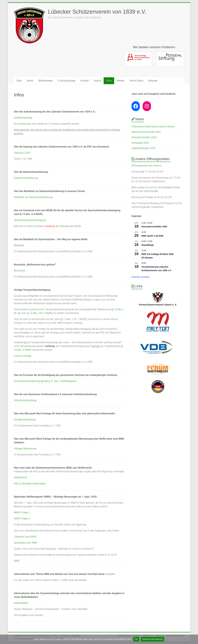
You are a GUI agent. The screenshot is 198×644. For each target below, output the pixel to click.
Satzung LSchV (22, 153)
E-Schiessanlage (67, 81)
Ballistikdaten (21, 603)
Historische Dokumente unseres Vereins (153, 127)
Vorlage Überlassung (25, 449)
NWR (17, 561)
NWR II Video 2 (22, 519)
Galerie (98, 81)
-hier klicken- (80, 580)
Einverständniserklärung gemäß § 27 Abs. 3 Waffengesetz (45, 381)
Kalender (153, 81)
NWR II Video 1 (22, 513)
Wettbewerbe (46, 81)
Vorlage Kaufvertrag (25, 420)
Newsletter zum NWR (26, 543)
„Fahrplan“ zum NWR (25, 537)
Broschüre (19, 271)
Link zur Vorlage (23, 356)
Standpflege (148, 245)
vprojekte (110, 574)
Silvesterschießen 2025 (144, 137)
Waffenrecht (21, 477)
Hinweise (64, 226)
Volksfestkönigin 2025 (143, 148)
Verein (30, 81)
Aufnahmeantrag (23, 118)
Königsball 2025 (140, 143)
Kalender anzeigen (141, 277)
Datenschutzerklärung (26, 178)
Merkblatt (19, 245)
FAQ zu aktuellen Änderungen (30, 484)
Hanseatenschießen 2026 (154, 227)
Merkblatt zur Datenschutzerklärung (33, 197)
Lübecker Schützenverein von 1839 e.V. (97, 12)
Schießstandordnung (25, 400)
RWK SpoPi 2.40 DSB (152, 236)
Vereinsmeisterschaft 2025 (146, 132)
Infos (109, 81)
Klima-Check (136, 81)
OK (136, 639)
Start (19, 81)
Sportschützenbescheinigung (30, 220)
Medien (121, 81)
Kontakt (84, 81)
